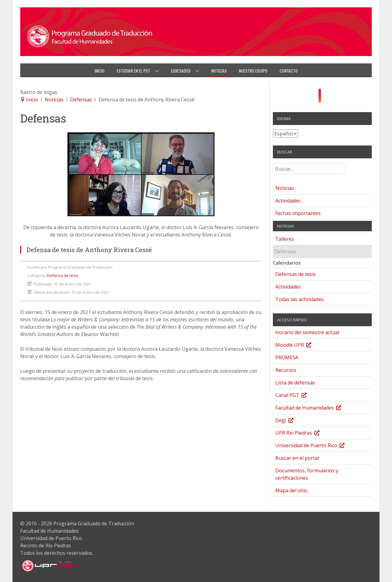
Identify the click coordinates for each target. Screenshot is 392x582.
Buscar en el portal (297, 458)
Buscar (273, 166)
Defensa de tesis (63, 275)
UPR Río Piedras (303, 434)
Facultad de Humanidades (314, 408)
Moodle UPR (299, 346)
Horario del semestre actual (307, 332)
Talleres (285, 239)
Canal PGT (297, 396)
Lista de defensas (295, 383)
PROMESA (287, 357)
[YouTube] (326, 98)
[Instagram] (320, 96)
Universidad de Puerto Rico (316, 446)
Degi (290, 421)
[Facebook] (313, 98)
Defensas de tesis (296, 274)
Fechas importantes (298, 213)
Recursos (286, 370)
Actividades (288, 201)
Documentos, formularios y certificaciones (307, 474)
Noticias (285, 188)
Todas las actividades (300, 299)
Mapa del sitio (291, 490)
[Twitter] (331, 98)
